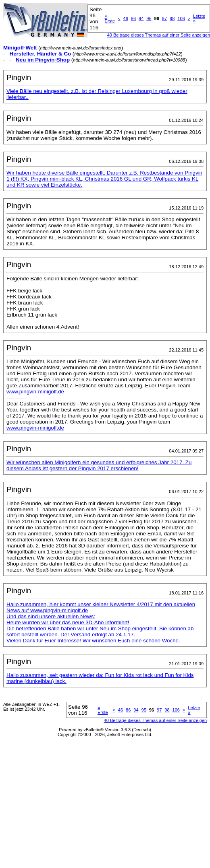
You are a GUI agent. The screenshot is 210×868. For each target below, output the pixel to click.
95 (149, 19)
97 (164, 19)
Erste (110, 19)
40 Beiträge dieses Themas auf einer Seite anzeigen (155, 720)
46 (126, 19)
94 (141, 19)
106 (181, 19)
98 (172, 19)
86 (133, 19)
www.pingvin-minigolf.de (35, 392)
